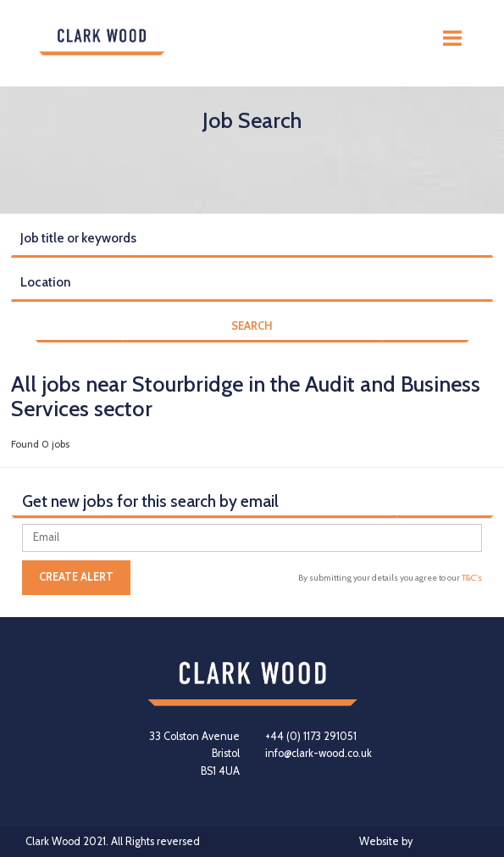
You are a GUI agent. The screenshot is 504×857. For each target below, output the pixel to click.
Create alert (76, 577)
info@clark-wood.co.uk (318, 753)
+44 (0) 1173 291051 (311, 736)
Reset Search (44, 358)
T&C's (472, 578)
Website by (419, 842)
